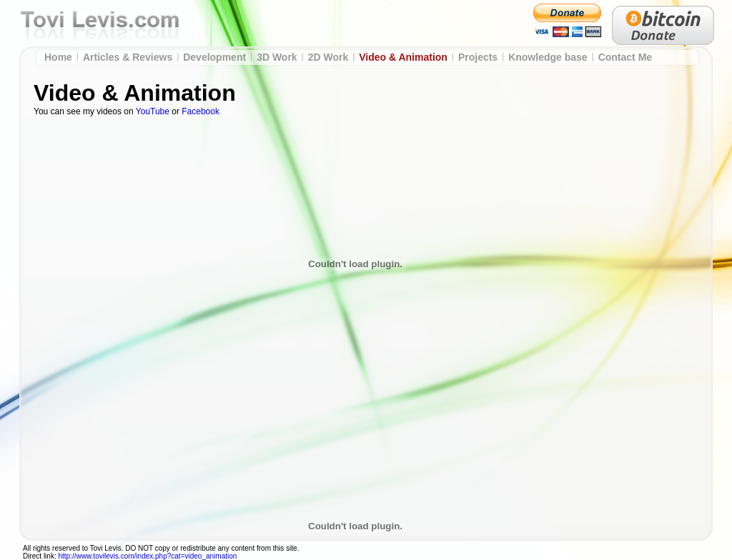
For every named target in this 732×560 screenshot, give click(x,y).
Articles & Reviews (128, 57)
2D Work (328, 57)
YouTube (153, 111)
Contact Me (625, 57)
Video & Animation (403, 57)
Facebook (201, 111)
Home (58, 57)
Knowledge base (548, 57)
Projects (478, 57)
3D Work (277, 57)
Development (214, 57)
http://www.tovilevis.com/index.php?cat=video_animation (147, 556)
